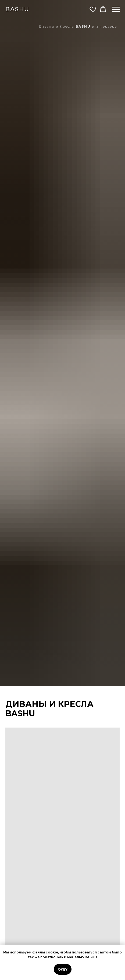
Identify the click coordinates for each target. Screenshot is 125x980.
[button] (93, 9)
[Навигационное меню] (116, 9)
